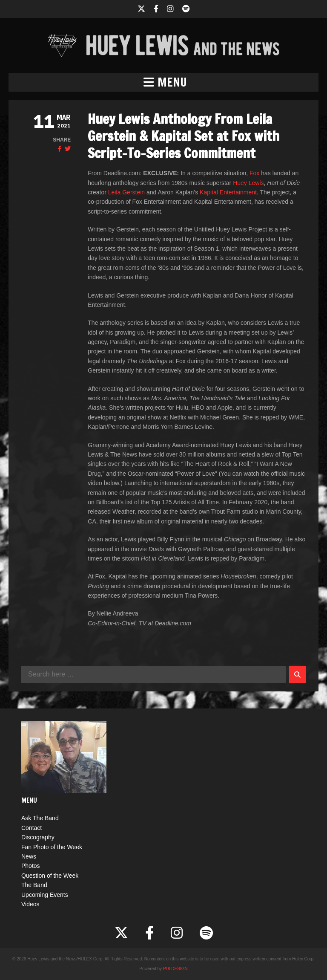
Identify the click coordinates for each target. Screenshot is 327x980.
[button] (163, 82)
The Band (34, 885)
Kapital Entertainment (228, 192)
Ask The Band (40, 818)
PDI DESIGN (175, 969)
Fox (254, 173)
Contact (32, 828)
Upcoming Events (45, 895)
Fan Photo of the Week (52, 847)
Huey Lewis (248, 183)
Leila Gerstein (126, 192)
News (29, 856)
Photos (31, 866)
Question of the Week (50, 876)
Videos (30, 904)
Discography (38, 837)
